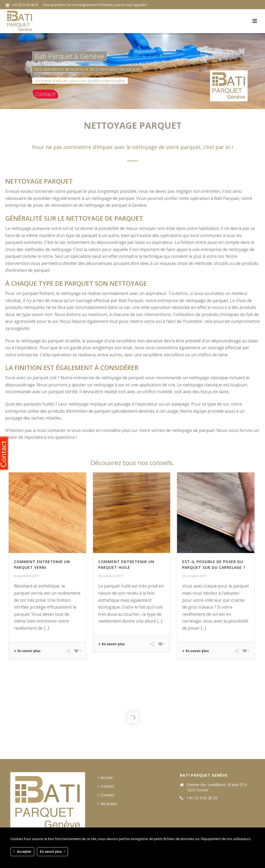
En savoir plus (27, 651)
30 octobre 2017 (111, 576)
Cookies (106, 795)
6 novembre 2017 (27, 576)
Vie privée (107, 804)
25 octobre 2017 (195, 576)
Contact (106, 786)
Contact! (45, 94)
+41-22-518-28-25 (25, 5)
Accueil (105, 778)
